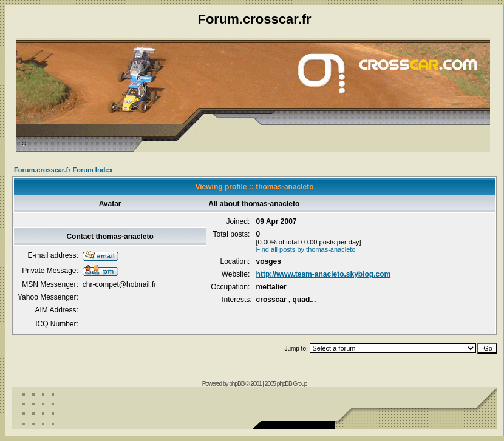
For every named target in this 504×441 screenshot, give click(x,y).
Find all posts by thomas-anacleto (306, 249)
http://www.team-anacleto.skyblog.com (324, 274)
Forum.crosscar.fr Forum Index (63, 170)
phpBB (237, 384)
